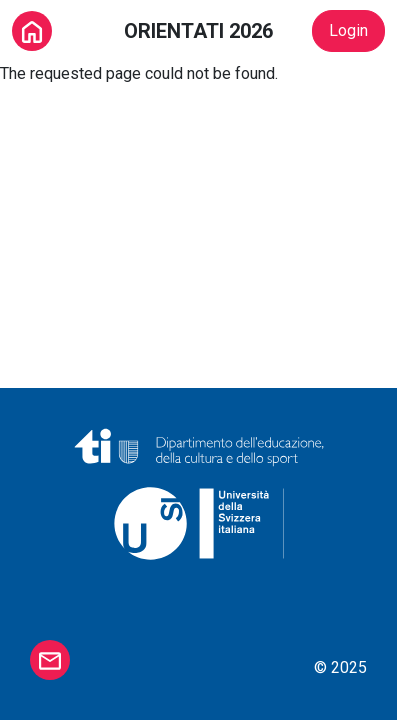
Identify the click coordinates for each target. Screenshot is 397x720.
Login (348, 30)
